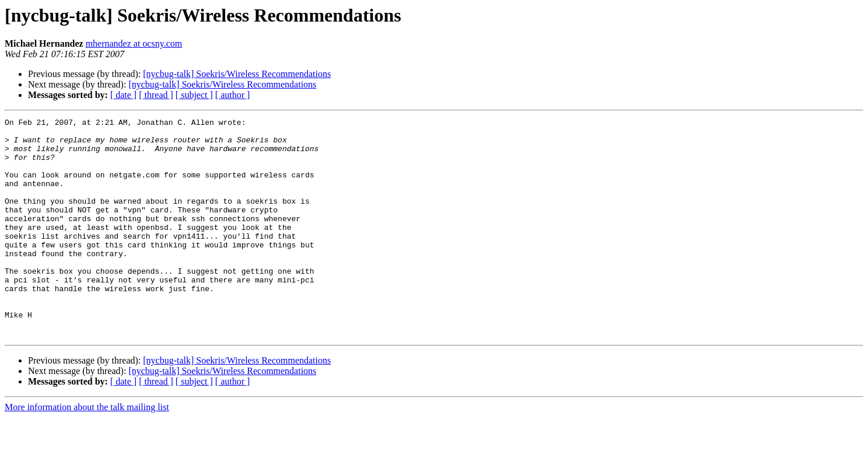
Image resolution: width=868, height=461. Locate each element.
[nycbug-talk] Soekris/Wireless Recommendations (237, 74)
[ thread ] (156, 95)
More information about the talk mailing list (87, 451)
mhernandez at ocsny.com (134, 43)
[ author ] (233, 95)
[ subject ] (194, 95)
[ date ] (123, 95)
